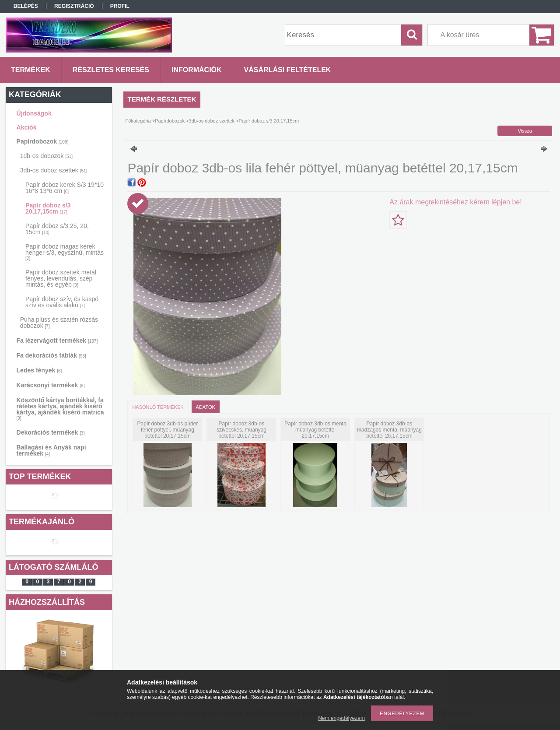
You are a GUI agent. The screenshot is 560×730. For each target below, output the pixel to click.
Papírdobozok (43, 141)
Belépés (26, 6)
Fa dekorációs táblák (51, 355)
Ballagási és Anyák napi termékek (51, 450)
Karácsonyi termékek (51, 385)
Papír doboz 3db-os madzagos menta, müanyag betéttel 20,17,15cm (389, 430)
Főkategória (138, 121)
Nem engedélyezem (341, 718)
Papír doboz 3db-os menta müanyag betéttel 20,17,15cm (315, 430)
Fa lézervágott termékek (57, 340)
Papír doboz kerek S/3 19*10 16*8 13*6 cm (65, 188)
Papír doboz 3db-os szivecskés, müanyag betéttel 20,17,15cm (241, 430)
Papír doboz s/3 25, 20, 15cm (57, 229)
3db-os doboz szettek (54, 170)
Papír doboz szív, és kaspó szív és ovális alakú (62, 302)
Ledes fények (39, 370)
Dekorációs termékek (51, 432)
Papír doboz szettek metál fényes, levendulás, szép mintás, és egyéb (61, 278)
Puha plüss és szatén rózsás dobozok (59, 323)
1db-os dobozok (46, 156)
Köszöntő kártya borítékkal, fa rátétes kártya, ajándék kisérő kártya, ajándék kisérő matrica (60, 409)
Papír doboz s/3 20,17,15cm (48, 208)
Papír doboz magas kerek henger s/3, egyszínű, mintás (65, 252)
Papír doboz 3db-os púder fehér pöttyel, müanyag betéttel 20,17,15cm (168, 430)
